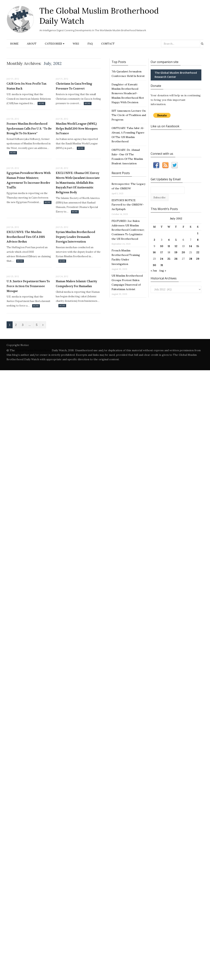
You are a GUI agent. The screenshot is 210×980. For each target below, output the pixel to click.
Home (14, 44)
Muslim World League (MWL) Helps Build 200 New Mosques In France (77, 129)
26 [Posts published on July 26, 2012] (176, 259)
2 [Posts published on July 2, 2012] (154, 240)
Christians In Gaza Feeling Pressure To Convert (74, 86)
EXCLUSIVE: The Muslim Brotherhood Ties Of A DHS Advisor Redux (26, 237)
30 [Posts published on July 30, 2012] (154, 265)
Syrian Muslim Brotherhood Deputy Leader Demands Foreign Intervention (75, 237)
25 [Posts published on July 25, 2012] (169, 259)
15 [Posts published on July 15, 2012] (198, 246)
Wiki (76, 44)
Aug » (163, 271)
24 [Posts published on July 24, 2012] (162, 259)
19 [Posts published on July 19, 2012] (176, 252)
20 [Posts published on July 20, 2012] (183, 252)
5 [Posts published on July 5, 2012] (176, 240)
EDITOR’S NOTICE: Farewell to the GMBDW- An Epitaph (128, 205)
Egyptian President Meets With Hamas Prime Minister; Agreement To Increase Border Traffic (29, 180)
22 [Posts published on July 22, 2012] (198, 252)
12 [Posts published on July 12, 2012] (176, 246)
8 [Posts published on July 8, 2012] (198, 240)
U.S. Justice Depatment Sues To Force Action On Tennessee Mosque (28, 286)
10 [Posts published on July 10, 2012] (162, 246)
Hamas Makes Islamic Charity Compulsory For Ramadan (76, 284)
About (32, 44)
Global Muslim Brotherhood (33, 350)
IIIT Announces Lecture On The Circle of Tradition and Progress (129, 115)
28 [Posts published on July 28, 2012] (191, 259)
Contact (108, 44)
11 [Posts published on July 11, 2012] (169, 246)
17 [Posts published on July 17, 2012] (162, 252)
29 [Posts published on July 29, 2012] (198, 259)
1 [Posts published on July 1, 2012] (198, 233)
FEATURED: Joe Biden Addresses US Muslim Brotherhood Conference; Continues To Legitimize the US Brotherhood (128, 230)
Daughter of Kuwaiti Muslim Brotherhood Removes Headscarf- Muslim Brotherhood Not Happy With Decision (128, 93)
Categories (53, 44)
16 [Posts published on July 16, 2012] (154, 252)
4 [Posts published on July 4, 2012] (169, 240)
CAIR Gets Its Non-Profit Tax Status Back (26, 86)
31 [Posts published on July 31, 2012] (162, 265)
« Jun (154, 271)
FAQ (90, 44)
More (41, 103)
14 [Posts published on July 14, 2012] (191, 246)
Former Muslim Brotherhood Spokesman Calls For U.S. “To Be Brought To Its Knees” (29, 129)
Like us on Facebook (165, 126)
